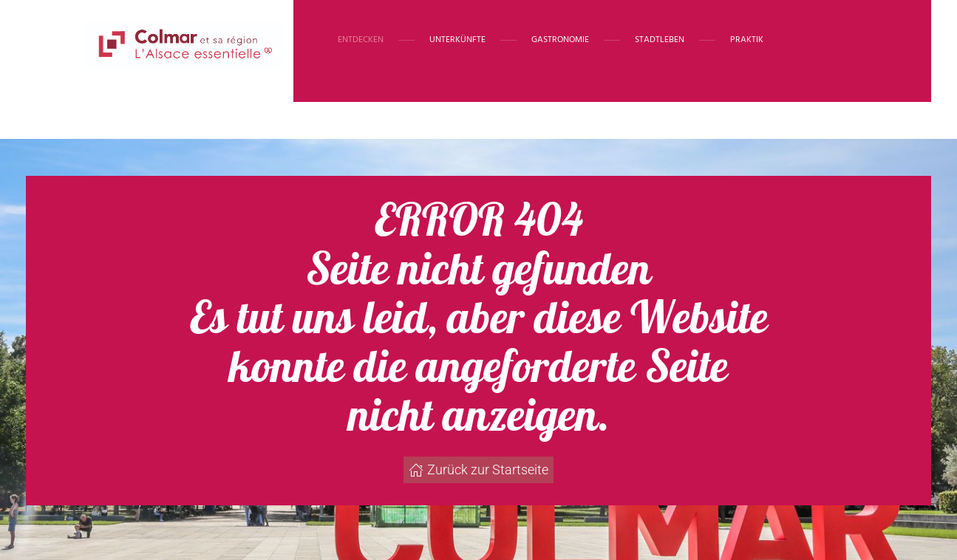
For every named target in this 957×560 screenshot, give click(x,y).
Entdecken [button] (361, 40)
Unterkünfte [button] (457, 40)
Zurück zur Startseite (478, 469)
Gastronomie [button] (560, 40)
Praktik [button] (747, 40)
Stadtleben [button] (660, 40)
